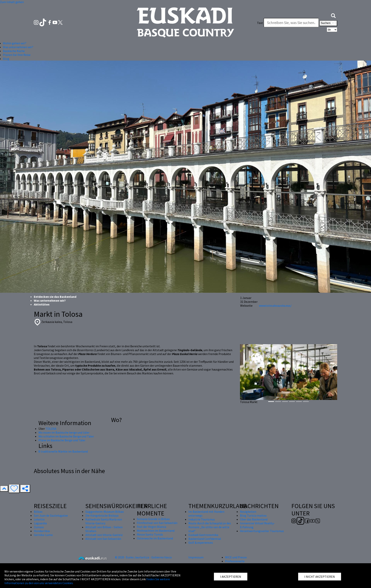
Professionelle (235, 561)
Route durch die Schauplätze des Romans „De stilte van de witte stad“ (210, 527)
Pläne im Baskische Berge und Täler (62, 440)
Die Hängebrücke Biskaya (102, 515)
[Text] (291, 23)
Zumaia (39, 527)
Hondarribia (42, 531)
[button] (333, 15)
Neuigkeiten (248, 512)
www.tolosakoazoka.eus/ (275, 306)
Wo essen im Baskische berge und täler (64, 432)
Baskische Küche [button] (14, 51)
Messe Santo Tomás (150, 534)
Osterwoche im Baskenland (155, 538)
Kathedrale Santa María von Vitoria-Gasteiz (104, 521)
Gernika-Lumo (43, 535)
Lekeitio (39, 519)
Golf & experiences (201, 543)
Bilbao (38, 512)
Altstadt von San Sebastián (103, 539)
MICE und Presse (236, 557)
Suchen (328, 23)
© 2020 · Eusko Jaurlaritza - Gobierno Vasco (143, 557)
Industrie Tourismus (202, 519)
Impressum (196, 557)
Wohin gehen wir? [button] (15, 43)
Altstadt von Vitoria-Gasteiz (104, 535)
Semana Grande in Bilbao (153, 519)
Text (260, 23)
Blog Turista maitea (253, 515)
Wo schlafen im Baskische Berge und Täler (66, 436)
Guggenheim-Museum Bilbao (105, 512)
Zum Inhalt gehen (12, 2)
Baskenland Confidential (205, 539)
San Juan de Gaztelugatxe (51, 515)
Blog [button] (6, 59)
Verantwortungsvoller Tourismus (262, 531)
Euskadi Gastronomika (203, 535)
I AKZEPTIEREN (231, 577)
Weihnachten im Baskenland (156, 531)
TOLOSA (51, 429)
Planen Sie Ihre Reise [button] (17, 55)
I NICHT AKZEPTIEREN (320, 577)
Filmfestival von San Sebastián (157, 523)
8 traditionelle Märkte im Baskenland (63, 451)
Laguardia (40, 523)
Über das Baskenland (254, 519)
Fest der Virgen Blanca (151, 527)
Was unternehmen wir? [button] (18, 47)
